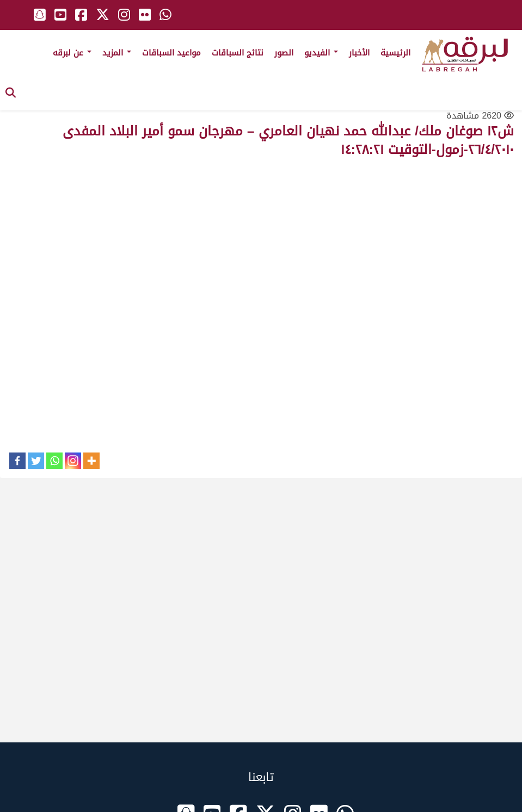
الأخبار (359, 53)
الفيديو (321, 53)
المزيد (117, 53)
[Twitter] (36, 461)
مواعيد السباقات (171, 53)
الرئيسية (395, 53)
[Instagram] (73, 461)
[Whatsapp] (54, 461)
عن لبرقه (72, 53)
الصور (284, 53)
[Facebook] (17, 461)
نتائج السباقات (238, 53)
